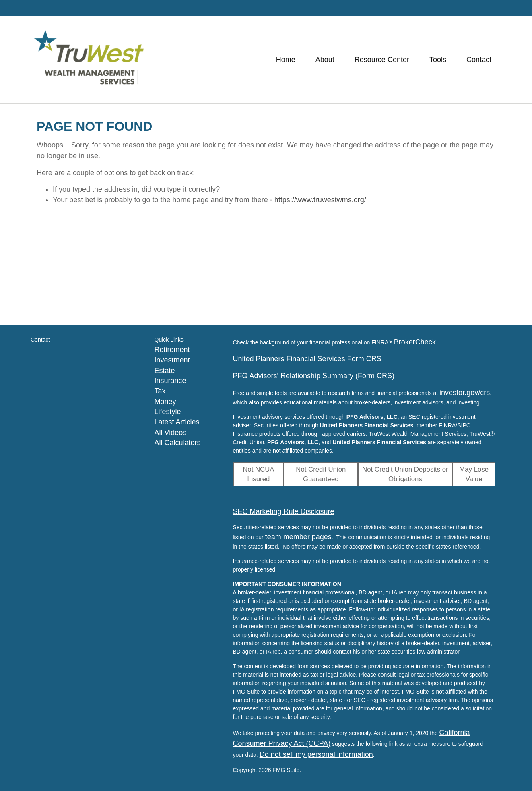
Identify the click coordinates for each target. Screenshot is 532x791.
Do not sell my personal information (316, 754)
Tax (160, 391)
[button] (325, 60)
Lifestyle (168, 412)
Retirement (172, 350)
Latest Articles (177, 422)
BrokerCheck (415, 342)
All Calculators (178, 443)
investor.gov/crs (465, 393)
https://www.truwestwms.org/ (320, 200)
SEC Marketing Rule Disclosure (284, 511)
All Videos (171, 433)
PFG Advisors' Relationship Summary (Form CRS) (314, 376)
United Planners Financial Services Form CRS (307, 359)
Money (165, 402)
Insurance (170, 381)
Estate (165, 371)
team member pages (298, 537)
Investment (172, 360)
